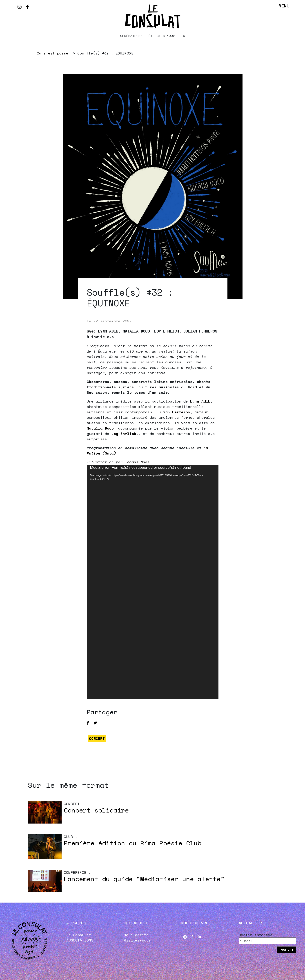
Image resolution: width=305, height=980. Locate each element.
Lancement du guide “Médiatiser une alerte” (144, 879)
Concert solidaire (96, 810)
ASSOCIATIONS (80, 940)
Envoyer (286, 950)
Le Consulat (79, 935)
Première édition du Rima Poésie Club (133, 843)
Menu (284, 6)
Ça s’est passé (53, 53)
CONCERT (97, 738)
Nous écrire (136, 935)
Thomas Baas (137, 462)
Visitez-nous (137, 940)
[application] (153, 582)
